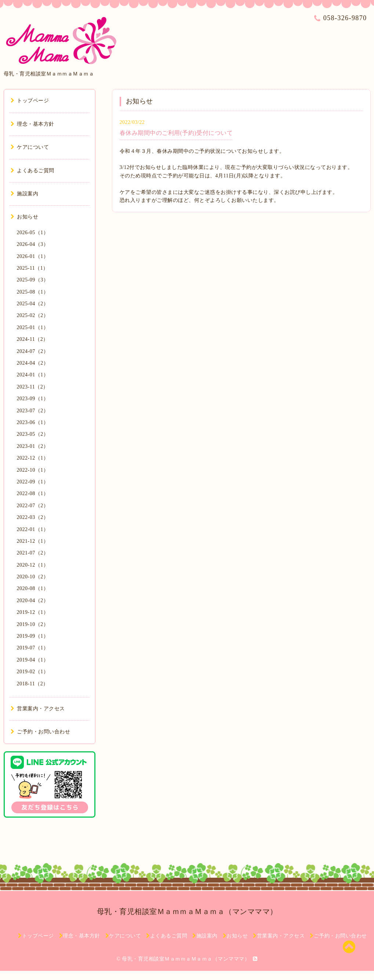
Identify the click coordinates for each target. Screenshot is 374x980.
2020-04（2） (33, 600)
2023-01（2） (33, 446)
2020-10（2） (33, 577)
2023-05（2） (33, 434)
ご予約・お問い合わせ (41, 732)
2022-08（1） (33, 493)
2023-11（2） (33, 387)
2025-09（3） (33, 280)
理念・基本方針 (32, 124)
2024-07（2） (33, 351)
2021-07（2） (33, 553)
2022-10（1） (33, 470)
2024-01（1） (33, 375)
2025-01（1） (33, 327)
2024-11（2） (33, 339)
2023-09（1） (33, 399)
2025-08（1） (33, 292)
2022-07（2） (33, 506)
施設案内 (25, 194)
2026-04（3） (33, 244)
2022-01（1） (33, 529)
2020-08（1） (33, 588)
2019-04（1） (33, 660)
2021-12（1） (33, 541)
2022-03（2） (33, 517)
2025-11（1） (33, 268)
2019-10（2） (33, 624)
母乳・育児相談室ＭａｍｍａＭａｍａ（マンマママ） (187, 911)
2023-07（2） (33, 411)
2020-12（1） (33, 565)
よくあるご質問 (32, 171)
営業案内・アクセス (38, 709)
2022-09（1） (33, 482)
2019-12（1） (33, 612)
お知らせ (25, 217)
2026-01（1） (33, 256)
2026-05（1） (33, 233)
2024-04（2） (33, 363)
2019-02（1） (33, 672)
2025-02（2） (33, 315)
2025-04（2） (33, 304)
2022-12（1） (33, 458)
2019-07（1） (33, 648)
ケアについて (30, 147)
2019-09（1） (33, 636)
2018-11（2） (33, 684)
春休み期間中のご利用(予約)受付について (176, 133)
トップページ (30, 101)
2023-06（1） (33, 422)
